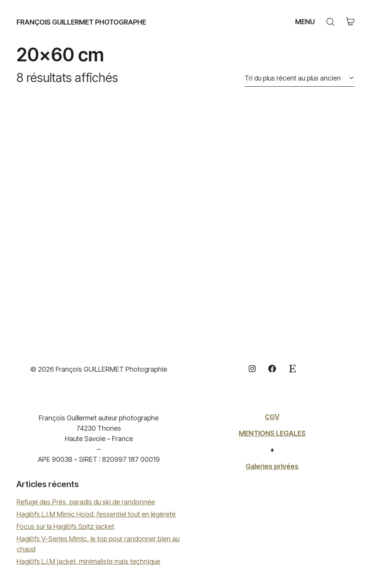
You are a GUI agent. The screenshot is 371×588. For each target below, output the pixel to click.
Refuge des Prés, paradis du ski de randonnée (86, 502)
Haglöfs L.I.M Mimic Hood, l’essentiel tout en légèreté (96, 514)
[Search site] (330, 22)
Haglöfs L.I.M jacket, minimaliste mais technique (88, 561)
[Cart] (350, 22)
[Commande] (300, 78)
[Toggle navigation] (304, 22)
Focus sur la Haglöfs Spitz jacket (65, 526)
